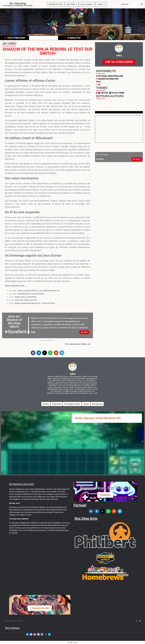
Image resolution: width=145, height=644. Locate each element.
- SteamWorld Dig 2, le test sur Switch (27, 294)
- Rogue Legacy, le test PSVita (22, 297)
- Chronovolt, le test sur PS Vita (23, 300)
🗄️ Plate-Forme (117, 93)
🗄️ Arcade (103, 93)
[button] (33, 353)
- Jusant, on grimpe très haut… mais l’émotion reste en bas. (34, 291)
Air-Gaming (18, 3)
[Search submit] (142, 4)
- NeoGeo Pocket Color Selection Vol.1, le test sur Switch (32, 303)
